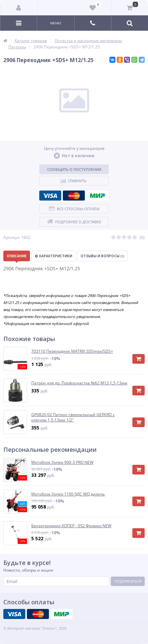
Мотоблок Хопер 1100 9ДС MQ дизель (68, 494)
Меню (56, 23)
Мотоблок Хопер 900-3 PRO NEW (62, 462)
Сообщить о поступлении (74, 169)
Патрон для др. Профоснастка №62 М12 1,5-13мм (79, 383)
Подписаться (128, 581)
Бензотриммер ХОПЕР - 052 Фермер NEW (71, 526)
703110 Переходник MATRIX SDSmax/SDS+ (72, 351)
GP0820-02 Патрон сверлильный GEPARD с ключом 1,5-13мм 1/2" (73, 417)
